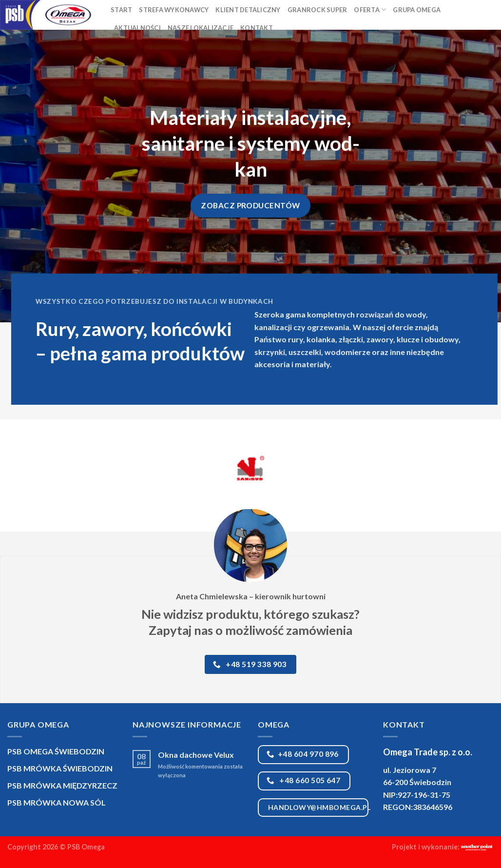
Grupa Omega (417, 10)
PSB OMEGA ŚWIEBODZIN (56, 751)
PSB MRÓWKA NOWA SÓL (57, 802)
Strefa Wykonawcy (174, 10)
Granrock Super (318, 10)
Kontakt (257, 28)
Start (121, 10)
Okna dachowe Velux (196, 755)
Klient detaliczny (248, 10)
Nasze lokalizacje (201, 28)
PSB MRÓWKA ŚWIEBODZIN (60, 768)
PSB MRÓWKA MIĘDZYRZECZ (62, 785)
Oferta (370, 10)
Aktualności (137, 28)
